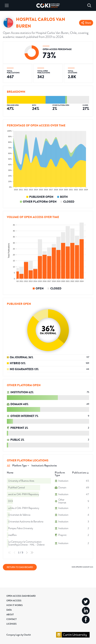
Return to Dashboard (20, 567)
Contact (12, 619)
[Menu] (7, 5)
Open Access (14, 601)
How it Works (15, 605)
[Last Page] (32, 553)
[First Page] (9, 553)
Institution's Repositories (44, 466)
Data (9, 610)
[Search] (89, 5)
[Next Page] (27, 553)
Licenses (12, 624)
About (10, 614)
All (9, 466)
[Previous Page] (15, 553)
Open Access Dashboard (21, 596)
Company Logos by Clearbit (19, 635)
